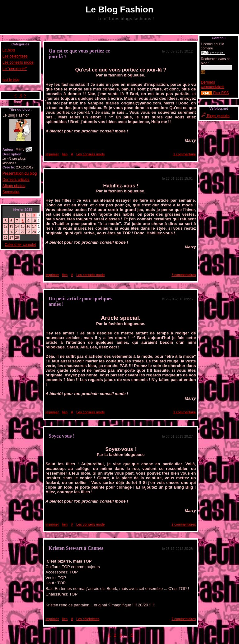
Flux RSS (215, 93)
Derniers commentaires (212, 85)
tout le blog (11, 80)
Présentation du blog (20, 173)
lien (65, 154)
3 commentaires (184, 275)
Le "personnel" (15, 69)
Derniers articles (16, 180)
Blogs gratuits (215, 116)
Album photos (14, 186)
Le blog (9, 50)
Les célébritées (15, 56)
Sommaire (11, 192)
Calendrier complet (20, 245)
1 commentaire (185, 154)
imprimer (52, 154)
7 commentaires (184, 619)
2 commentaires (184, 524)
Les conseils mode (18, 62)
